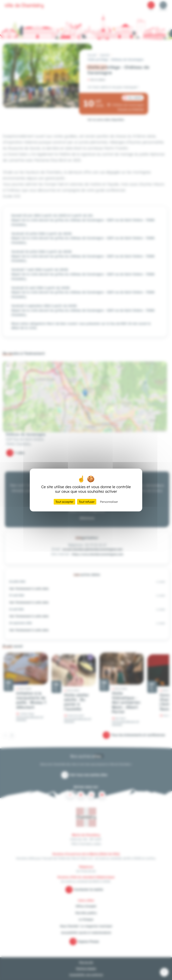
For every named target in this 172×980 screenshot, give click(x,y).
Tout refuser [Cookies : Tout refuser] (87, 502)
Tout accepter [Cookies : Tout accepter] (64, 502)
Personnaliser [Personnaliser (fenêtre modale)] (109, 502)
